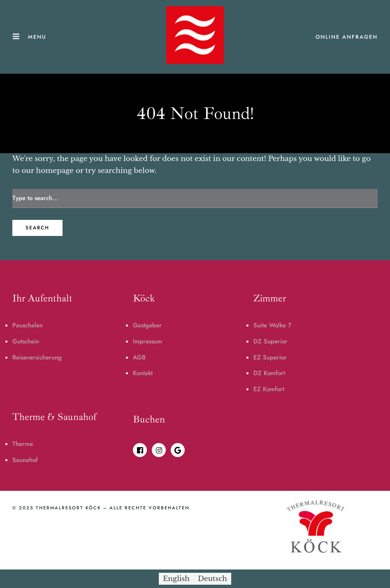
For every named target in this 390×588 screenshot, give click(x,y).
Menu (37, 37)
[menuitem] (176, 579)
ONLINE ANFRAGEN (347, 37)
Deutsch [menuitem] (212, 579)
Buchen (149, 419)
